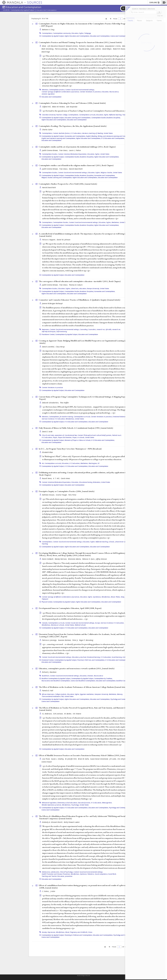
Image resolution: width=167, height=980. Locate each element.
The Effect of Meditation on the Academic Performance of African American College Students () (83, 687)
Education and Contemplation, (100, 36)
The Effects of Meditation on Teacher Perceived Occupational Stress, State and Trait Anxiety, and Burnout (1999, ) (84, 709)
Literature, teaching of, (89, 133)
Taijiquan (45, 599)
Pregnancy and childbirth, (79, 932)
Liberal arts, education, (79, 288)
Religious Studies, (107, 173)
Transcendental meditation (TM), (53, 696)
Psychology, (75, 805)
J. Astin (53, 891)
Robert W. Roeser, (120, 49)
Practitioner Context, (48, 334)
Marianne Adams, (75, 559)
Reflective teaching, (116, 115)
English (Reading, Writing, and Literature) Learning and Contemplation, (109, 136)
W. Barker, (68, 714)
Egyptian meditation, (87, 694)
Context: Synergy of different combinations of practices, (61, 92)
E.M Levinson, (58, 714)
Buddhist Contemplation (124, 681)
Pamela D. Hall (48, 691)
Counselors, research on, (97, 329)
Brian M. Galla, (84, 759)
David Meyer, (107, 49)
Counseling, (84, 329)
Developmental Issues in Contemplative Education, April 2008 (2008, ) (70, 608)
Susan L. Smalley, (58, 759)
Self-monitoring (62, 331)
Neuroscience (98, 676)
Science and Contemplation (119, 36)
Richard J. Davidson (49, 672)
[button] (164, 2)
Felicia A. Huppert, (49, 240)
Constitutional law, (71, 435)
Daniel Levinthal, (49, 347)
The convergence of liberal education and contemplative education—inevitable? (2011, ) (80, 281)
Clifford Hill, (47, 107)
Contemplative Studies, (50, 154)
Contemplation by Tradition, (103, 678)
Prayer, (55, 437)
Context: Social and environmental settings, (80, 90)
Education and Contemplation (47, 10)
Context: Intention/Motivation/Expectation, (72, 154)
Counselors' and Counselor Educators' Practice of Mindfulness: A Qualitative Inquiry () (79, 300)
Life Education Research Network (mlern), (63, 46)
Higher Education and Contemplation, (77, 36)
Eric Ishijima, (123, 759)
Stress (90, 932)
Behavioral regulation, (50, 803)
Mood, (113, 597)
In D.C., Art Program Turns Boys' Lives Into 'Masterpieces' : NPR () (70, 449)
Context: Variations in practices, (91, 92)
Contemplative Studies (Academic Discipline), (106, 118)
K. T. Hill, (57, 478)
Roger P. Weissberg (86, 640)
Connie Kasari (47, 762)
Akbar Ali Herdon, (59, 107)
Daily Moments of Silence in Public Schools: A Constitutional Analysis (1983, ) (76, 428)
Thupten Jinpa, (84, 49)
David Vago (46, 52)
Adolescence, (46, 872)
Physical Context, (47, 602)
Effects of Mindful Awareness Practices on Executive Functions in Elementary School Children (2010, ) (86, 755)
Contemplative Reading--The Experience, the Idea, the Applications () (73, 126)
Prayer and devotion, (65, 437)
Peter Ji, (75, 640)
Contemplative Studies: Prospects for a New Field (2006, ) (68, 184)
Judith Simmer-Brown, (50, 150)
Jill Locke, (113, 759)
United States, (70, 625)
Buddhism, (46, 676)
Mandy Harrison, (61, 559)
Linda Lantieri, (96, 49)
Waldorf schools (80, 625)
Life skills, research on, (113, 329)
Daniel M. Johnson (64, 240)
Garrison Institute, (48, 419)
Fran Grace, (64, 150)
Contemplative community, (62, 33)
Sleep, (123, 597)
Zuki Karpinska (72, 107)
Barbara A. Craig (48, 30)
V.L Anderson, (47, 714)
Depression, (52, 932)
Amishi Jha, (73, 49)
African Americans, (48, 694)
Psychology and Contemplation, (121, 699)
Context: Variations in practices (53, 387)
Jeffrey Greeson (101, 559)
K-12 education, (76, 133)
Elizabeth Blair (48, 452)
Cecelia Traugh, (62, 495)
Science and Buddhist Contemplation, (83, 681)
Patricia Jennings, (62, 49)
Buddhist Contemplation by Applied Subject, (56, 678)
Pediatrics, (91, 874)
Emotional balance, (119, 417)
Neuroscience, (114, 92)
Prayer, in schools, (79, 437)
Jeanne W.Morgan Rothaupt (52, 303)
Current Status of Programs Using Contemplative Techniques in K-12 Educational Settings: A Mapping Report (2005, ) (86, 398)
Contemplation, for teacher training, (61, 417)
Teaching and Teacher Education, (53, 876)
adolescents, (55, 872)
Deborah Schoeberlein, (51, 403)
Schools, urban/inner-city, (118, 542)
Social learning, (117, 657)
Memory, (120, 694)
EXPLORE (155, 3)
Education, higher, (78, 33)
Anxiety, (45, 932)
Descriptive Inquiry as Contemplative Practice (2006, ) (67, 491)
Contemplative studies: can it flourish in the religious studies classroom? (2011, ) (76, 165)
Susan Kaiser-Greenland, (100, 759)
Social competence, (101, 874)
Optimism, (83, 874)
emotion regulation (48, 94)
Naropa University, (93, 288)
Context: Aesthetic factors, (62, 133)
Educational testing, (86, 482)
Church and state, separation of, (53, 435)
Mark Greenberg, (48, 49)
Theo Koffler (64, 403)
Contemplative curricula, (87, 115)
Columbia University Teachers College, (55, 115)
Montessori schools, (58, 625)
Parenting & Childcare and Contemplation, (79, 935)
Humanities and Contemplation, (75, 136)
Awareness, (46, 329)
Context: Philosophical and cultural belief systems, (95, 435)
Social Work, (112, 874)
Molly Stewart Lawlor (72, 822)
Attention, (45, 90)
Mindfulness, (70, 419)
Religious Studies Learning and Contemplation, (57, 177)
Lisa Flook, (46, 759)
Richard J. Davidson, (87, 46)
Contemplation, (47, 33)
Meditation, (115, 222)
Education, (105, 92)
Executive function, (84, 803)
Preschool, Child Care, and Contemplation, (91, 660)
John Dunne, (100, 46)
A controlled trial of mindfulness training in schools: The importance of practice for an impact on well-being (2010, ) (84, 235)
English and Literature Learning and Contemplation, (59, 138)
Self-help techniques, (49, 331)
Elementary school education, (67, 803)
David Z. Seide (47, 432)
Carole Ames (65, 478)
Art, (43, 463)
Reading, (100, 133)
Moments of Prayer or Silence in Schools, (78, 440)
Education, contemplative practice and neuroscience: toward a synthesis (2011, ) (77, 668)
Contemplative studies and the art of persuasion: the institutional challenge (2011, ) (77, 147)
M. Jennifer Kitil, (71, 759)
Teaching (45, 544)
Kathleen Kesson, (49, 495)
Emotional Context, (48, 660)
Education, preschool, (79, 657)
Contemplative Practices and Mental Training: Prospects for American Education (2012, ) (80, 42)
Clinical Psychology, (67, 872)
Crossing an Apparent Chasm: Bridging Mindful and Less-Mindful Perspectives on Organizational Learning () (85, 342)
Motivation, (97, 482)
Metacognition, (107, 803)
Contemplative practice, (57, 90)
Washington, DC (94, 463)
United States (108, 133)
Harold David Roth (76, 169)
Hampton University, (102, 694)
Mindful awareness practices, (52, 805)
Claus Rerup (60, 347)
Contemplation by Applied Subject (23, 10)
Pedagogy (88, 33)
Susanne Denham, (65, 640)
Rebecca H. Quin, (89, 559)
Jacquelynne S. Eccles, (113, 46)
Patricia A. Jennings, (50, 640)
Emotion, (90, 676)
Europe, (98, 623)
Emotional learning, (94, 657)
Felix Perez (72, 495)
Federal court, (117, 435)
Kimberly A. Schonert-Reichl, (53, 822)
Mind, (44, 46)
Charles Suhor (47, 130)
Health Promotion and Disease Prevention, (56, 874)
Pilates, (118, 597)
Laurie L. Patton (75, 150)
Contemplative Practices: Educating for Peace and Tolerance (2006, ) (72, 103)
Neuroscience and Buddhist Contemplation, (56, 681)
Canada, (45, 623)
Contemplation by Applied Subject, (53, 36)
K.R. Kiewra (77, 714)
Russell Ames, (47, 478)
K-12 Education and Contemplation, (113, 138)
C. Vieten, (46, 891)
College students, (61, 694)
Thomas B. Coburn (76, 285)
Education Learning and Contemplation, (78, 118)
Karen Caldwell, (48, 559)
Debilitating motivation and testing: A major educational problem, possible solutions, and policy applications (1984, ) (85, 474)
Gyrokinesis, (97, 597)
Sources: (6, 10)
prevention (69, 876)
